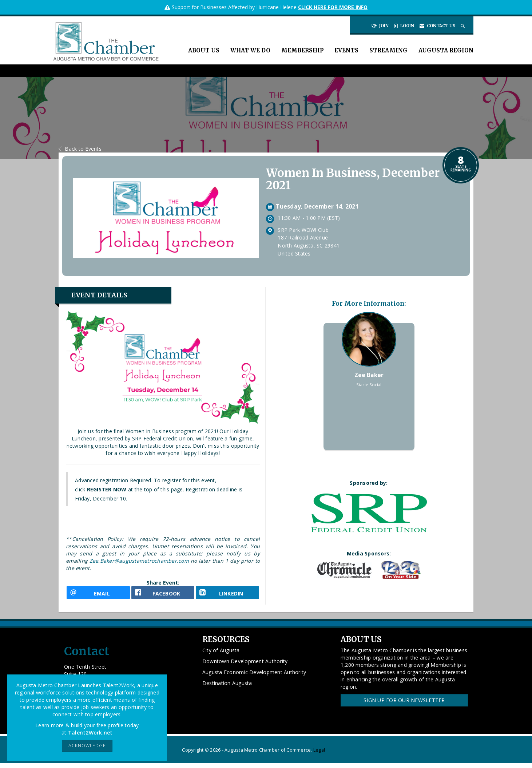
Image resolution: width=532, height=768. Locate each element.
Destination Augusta (227, 688)
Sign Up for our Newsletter (404, 705)
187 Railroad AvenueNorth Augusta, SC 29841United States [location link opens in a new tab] (309, 246)
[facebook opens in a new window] (163, 595)
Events (346, 50)
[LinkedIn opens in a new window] (227, 595)
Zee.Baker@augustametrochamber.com (139, 561)
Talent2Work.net (90, 733)
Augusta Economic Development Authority (254, 677)
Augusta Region (446, 50)
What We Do (250, 50)
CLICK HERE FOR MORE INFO (333, 7)
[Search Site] (463, 26)
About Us (204, 50)
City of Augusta (221, 655)
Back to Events (80, 149)
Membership (302, 50)
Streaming (388, 50)
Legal (319, 755)
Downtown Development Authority (245, 666)
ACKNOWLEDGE (87, 746)
